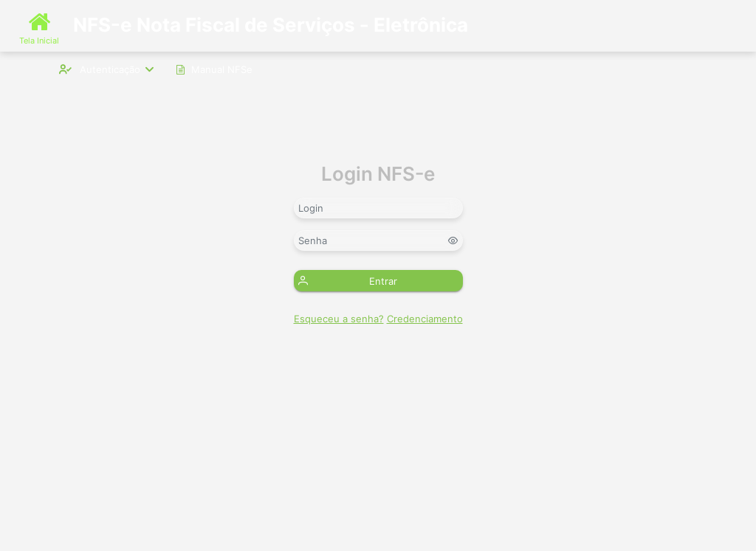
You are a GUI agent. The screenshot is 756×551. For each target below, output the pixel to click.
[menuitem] (106, 69)
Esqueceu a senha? (339, 319)
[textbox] (378, 208)
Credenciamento (425, 319)
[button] (378, 281)
